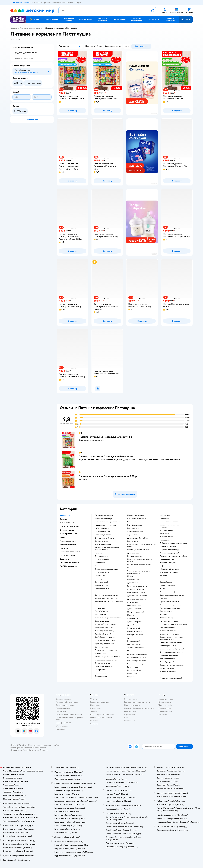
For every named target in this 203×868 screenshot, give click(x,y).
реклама (154, 113)
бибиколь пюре (166, 537)
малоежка (131, 615)
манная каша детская (136, 515)
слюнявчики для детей (104, 515)
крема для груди (101, 541)
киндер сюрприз (102, 585)
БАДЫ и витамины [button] (68, 566)
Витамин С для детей (168, 672)
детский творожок (135, 622)
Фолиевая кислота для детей (171, 652)
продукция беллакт (102, 572)
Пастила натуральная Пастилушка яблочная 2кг (106, 457)
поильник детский (102, 532)
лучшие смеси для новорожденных (109, 618)
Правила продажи (63, 708)
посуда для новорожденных (106, 650)
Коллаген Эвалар (167, 618)
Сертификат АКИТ (63, 723)
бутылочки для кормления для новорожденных (107, 549)
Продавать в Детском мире (67, 702)
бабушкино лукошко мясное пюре (174, 543)
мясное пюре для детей (137, 661)
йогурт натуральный (136, 612)
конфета (163, 576)
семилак (98, 605)
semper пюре (133, 667)
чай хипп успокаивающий (105, 631)
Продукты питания (135, 631)
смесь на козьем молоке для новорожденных (139, 572)
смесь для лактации (102, 663)
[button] (186, 19)
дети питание (133, 602)
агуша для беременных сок (105, 624)
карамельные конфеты (169, 592)
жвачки (163, 589)
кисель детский (134, 641)
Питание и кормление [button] (70, 552)
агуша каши (132, 535)
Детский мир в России (19, 750)
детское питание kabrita (137, 596)
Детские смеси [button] (67, 523)
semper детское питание (137, 586)
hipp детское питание (136, 593)
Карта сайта (61, 729)
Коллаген (164, 615)
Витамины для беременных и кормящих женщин (172, 638)
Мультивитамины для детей (171, 678)
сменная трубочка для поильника (108, 522)
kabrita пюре (165, 515)
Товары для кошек (166, 699)
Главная (14, 28)
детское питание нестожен (106, 566)
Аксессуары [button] (65, 515)
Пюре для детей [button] (67, 555)
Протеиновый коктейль (169, 602)
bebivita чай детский (103, 634)
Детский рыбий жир (168, 646)
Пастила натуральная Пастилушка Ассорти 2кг (105, 437)
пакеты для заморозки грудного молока (140, 560)
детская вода (132, 618)
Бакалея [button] (64, 519)
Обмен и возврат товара (66, 705)
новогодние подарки (169, 563)
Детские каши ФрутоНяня (138, 538)
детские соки (133, 638)
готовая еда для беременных (106, 660)
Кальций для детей (167, 659)
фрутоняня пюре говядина (171, 550)
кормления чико (134, 605)
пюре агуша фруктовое (137, 657)
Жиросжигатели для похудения (172, 605)
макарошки (99, 553)
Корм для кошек (165, 702)
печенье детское (167, 559)
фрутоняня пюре (167, 530)
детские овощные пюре (137, 654)
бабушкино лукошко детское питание (172, 526)
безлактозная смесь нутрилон (107, 598)
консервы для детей (135, 635)
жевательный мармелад (169, 569)
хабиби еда (164, 533)
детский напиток (134, 609)
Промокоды (61, 711)
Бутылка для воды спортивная (172, 595)
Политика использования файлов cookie (69, 719)
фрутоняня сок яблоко (104, 628)
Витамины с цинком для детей (172, 665)
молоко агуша (133, 580)
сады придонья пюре (136, 664)
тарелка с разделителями (104, 644)
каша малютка (133, 528)
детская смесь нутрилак (137, 599)
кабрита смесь (100, 576)
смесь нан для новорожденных (107, 569)
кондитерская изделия (169, 572)
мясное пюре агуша (168, 546)
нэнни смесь (133, 568)
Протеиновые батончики (170, 608)
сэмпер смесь (100, 563)
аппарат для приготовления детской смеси (142, 545)
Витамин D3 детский (168, 631)
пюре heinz (132, 674)
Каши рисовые (100, 670)
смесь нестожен (101, 592)
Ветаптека (163, 714)
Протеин (164, 598)
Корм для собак (165, 708)
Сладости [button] (64, 559)
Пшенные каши (101, 673)
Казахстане (34, 750)
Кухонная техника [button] (68, 541)
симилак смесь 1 (101, 582)
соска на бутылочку (103, 535)
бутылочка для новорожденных (107, 657)
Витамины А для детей (169, 655)
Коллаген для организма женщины (173, 624)
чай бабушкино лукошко (105, 637)
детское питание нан (136, 589)
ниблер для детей (102, 528)
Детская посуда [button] (67, 530)
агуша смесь (100, 608)
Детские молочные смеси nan (107, 595)
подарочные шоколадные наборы (174, 556)
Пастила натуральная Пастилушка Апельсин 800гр (108, 476)
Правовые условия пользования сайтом (44, 745)
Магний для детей (167, 662)
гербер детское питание (170, 522)
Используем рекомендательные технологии (28, 748)
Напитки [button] (64, 548)
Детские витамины (167, 628)
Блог (126, 718)
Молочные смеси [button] (68, 545)
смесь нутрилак (101, 579)
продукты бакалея (102, 559)
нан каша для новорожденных (139, 565)
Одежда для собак (166, 711)
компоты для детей (135, 644)
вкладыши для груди (103, 545)
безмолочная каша (135, 556)
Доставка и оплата (63, 699)
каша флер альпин (134, 525)
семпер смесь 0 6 (102, 589)
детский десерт (166, 582)
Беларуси (44, 750)
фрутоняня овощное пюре (138, 651)
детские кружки (101, 647)
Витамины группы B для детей (172, 649)
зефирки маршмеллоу (169, 566)
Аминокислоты (166, 611)
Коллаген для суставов (169, 621)
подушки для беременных (105, 525)
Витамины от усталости (169, 634)
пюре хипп (132, 677)
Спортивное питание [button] (69, 563)
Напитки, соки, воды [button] (69, 526)
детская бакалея (101, 556)
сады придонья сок (102, 621)
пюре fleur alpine (134, 670)
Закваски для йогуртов (136, 648)
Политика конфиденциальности (69, 714)
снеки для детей (134, 628)
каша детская (132, 541)
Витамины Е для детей (169, 675)
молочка (131, 576)
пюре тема (164, 519)
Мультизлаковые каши (104, 666)
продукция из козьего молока (139, 550)
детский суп (132, 625)
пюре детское (166, 540)
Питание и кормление (30, 28)
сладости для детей (168, 585)
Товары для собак (165, 705)
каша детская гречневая (137, 519)
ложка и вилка (100, 653)
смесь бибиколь (101, 611)
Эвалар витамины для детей (171, 642)
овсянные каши (101, 676)
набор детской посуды (104, 519)
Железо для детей (167, 668)
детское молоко (134, 583)
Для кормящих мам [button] (69, 534)
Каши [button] (62, 537)
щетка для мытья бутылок (105, 538)
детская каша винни (135, 532)
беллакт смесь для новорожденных (109, 602)
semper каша (132, 522)
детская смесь (100, 615)
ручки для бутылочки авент (105, 640)
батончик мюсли (167, 579)
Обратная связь (62, 726)
